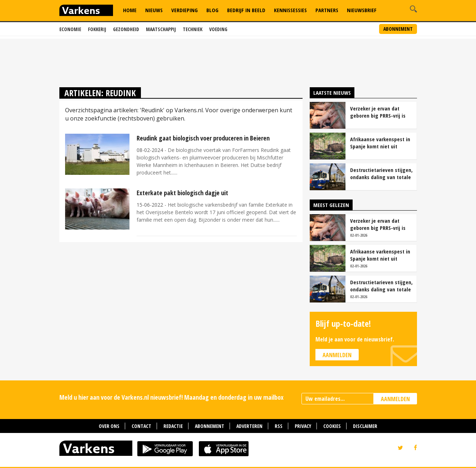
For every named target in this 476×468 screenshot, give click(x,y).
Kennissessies (290, 10)
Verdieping (185, 10)
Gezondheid (126, 29)
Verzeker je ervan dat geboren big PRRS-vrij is (378, 112)
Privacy (303, 426)
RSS (279, 426)
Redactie (173, 426)
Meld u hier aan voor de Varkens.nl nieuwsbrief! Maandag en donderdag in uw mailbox (171, 397)
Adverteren (249, 426)
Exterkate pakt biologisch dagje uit (182, 193)
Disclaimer (365, 426)
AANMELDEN (395, 399)
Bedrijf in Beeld (246, 10)
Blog (212, 10)
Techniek (193, 29)
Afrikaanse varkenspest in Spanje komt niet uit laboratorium (380, 143)
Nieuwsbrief (362, 10)
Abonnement (398, 29)
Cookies (332, 426)
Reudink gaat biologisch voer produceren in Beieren (203, 138)
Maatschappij (161, 29)
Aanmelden (337, 355)
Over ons (109, 426)
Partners (327, 10)
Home (130, 10)
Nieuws (154, 10)
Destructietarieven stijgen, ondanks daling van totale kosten (381, 173)
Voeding (218, 29)
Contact (141, 426)
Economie (70, 29)
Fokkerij (97, 29)
